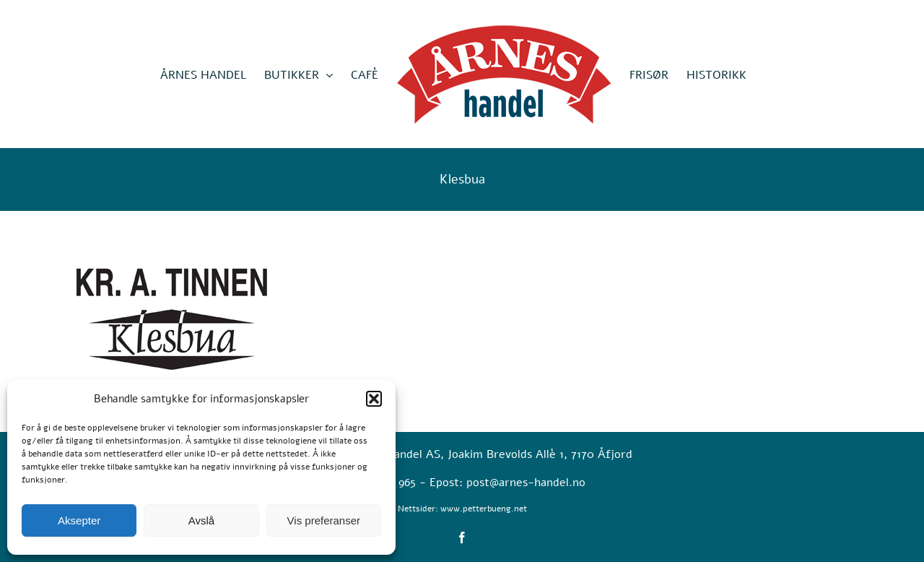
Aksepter (79, 520)
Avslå (201, 520)
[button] (374, 399)
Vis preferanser (324, 520)
